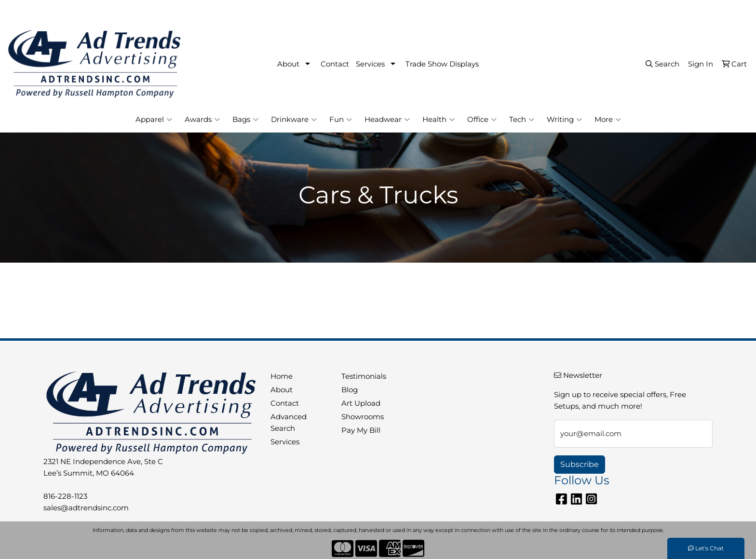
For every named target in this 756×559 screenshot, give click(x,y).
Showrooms (363, 417)
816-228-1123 (623, 10)
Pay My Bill (361, 430)
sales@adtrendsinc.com (699, 10)
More (608, 120)
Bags (245, 120)
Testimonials (364, 376)
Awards (202, 120)
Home (282, 376)
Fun (341, 120)
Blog (350, 390)
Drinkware (294, 120)
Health (439, 120)
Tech (522, 120)
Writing (564, 120)
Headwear (387, 120)
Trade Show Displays (442, 64)
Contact (335, 64)
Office (482, 120)
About (288, 64)
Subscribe (580, 464)
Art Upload (361, 403)
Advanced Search (289, 423)
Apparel (154, 120)
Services (370, 64)
